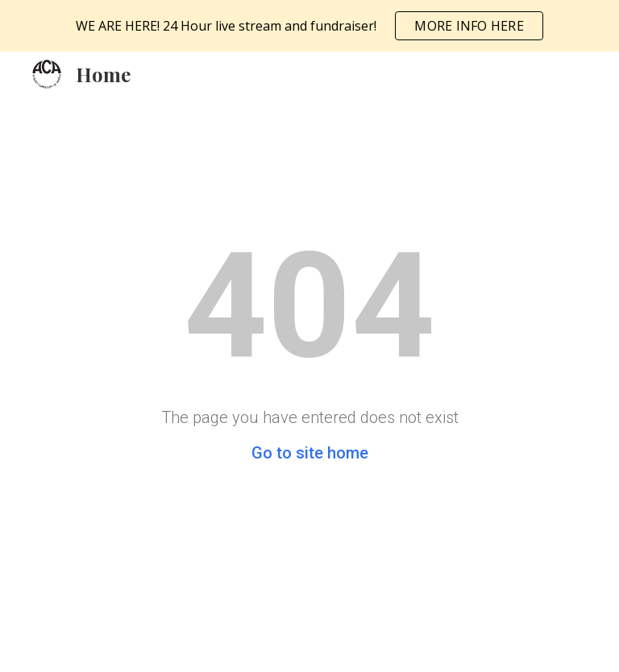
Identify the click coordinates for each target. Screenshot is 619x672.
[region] (309, 26)
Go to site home (310, 453)
